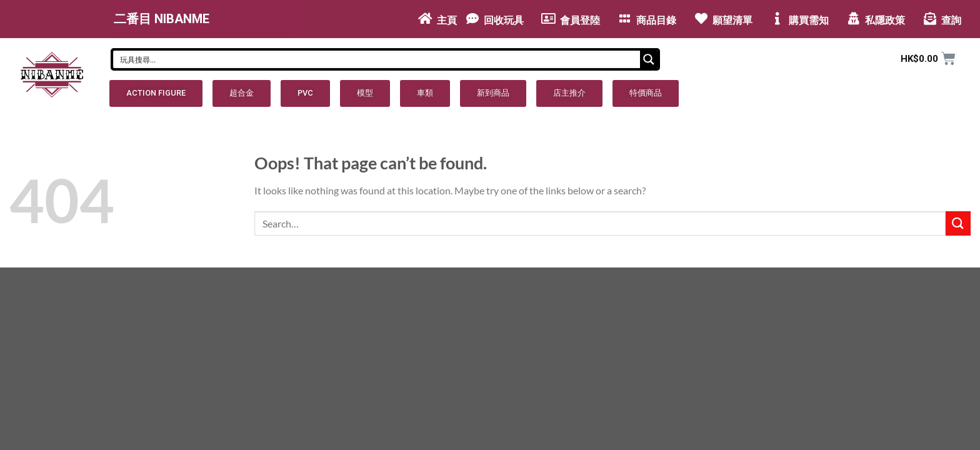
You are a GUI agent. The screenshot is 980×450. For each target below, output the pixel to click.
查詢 (951, 20)
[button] (156, 93)
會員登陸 (580, 20)
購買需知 (809, 20)
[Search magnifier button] (649, 59)
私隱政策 (885, 20)
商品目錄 (656, 20)
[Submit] (958, 223)
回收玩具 (504, 20)
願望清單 (732, 20)
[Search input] (377, 59)
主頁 (447, 20)
